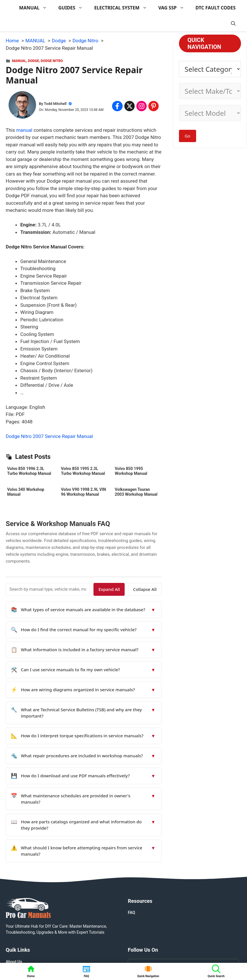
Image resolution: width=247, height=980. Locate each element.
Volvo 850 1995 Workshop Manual (131, 471)
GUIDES (73, 8)
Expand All (109, 589)
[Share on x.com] (130, 106)
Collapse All (145, 589)
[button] (233, 24)
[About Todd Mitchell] (22, 106)
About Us (14, 962)
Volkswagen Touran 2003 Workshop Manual (136, 492)
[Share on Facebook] (117, 106)
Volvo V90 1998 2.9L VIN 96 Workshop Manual (83, 492)
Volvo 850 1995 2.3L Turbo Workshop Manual (83, 471)
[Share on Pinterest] (154, 106)
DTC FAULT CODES (216, 8)
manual (24, 130)
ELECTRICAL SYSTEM (123, 8)
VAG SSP (174, 8)
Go (188, 136)
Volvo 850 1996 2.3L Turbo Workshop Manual (29, 471)
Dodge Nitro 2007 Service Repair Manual (49, 436)
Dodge (34, 61)
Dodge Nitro (52, 61)
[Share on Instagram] (142, 106)
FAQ (131, 913)
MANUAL (36, 8)
